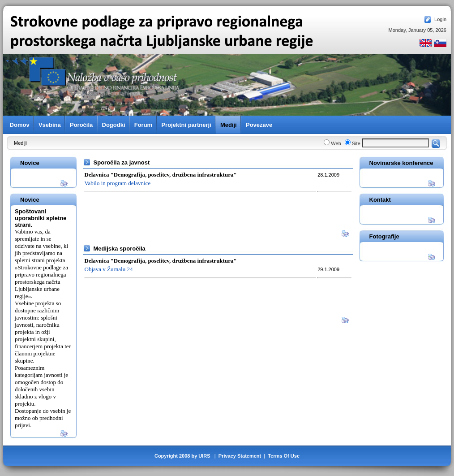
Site (356, 143)
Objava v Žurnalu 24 (109, 269)
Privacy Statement (240, 456)
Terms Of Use (284, 456)
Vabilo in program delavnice (118, 183)
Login (440, 19)
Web (336, 143)
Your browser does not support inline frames (227, 85)
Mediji (20, 143)
